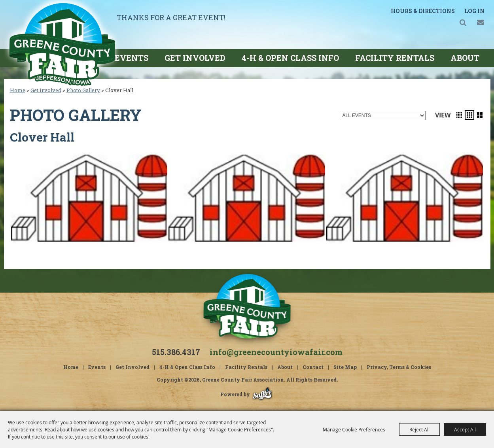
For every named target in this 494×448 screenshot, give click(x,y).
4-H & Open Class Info (290, 58)
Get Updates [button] (481, 23)
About (465, 58)
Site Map (345, 367)
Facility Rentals (395, 58)
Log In (474, 11)
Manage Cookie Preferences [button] (354, 429)
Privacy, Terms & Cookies (399, 367)
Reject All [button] (419, 429)
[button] (459, 115)
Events (132, 58)
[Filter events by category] (383, 115)
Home (18, 90)
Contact (313, 367)
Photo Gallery (83, 90)
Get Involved (195, 58)
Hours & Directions (423, 11)
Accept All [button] (465, 429)
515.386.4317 (176, 352)
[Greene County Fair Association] (62, 44)
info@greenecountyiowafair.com (276, 352)
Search (463, 23)
